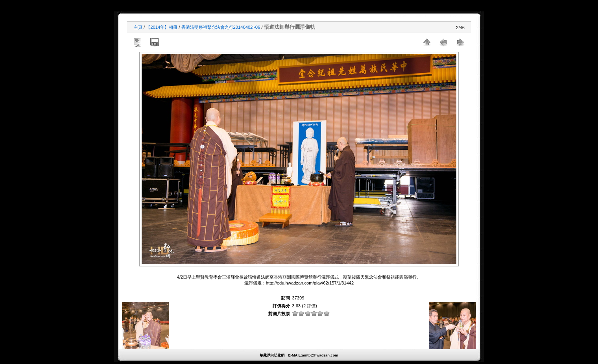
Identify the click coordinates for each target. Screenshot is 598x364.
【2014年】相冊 (162, 27)
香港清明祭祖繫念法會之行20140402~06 (221, 27)
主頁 (138, 27)
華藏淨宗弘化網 (272, 355)
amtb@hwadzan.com (320, 355)
